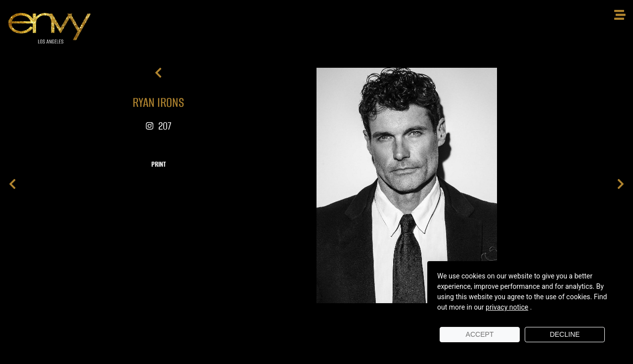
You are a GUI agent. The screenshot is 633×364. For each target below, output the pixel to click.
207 (158, 126)
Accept (480, 334)
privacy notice (507, 307)
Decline (565, 334)
